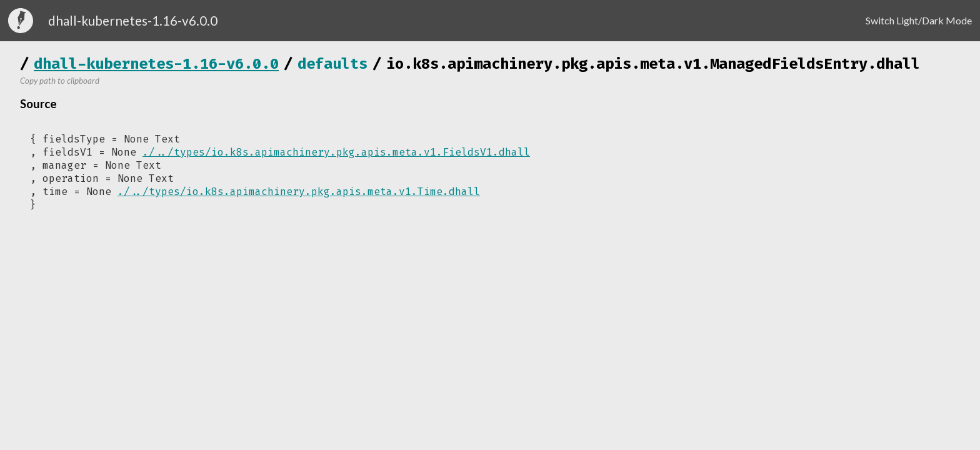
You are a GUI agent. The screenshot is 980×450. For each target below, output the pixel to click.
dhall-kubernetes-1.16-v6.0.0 (156, 64)
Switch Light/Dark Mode (919, 20)
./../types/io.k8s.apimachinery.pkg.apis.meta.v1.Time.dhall (299, 192)
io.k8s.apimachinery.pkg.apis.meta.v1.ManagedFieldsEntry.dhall (653, 64)
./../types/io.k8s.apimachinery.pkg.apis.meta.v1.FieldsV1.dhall (336, 152)
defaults (332, 64)
